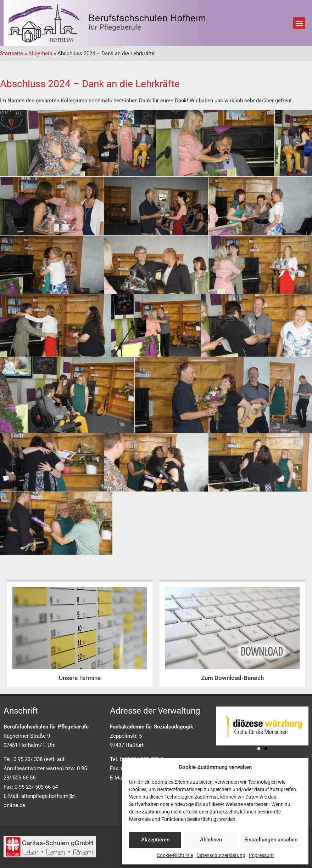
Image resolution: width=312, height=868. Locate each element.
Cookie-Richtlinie (175, 855)
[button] (299, 23)
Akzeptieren (155, 840)
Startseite (12, 53)
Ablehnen (211, 840)
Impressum (261, 855)
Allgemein (40, 53)
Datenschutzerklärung (221, 855)
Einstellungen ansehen (271, 840)
